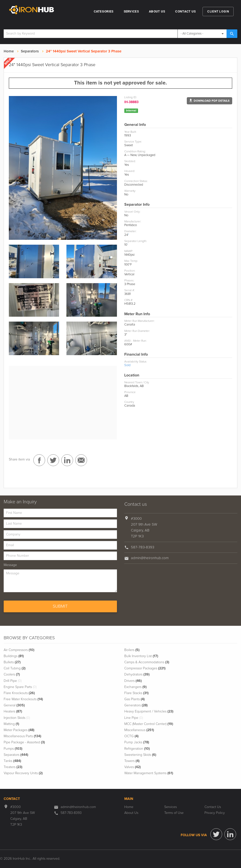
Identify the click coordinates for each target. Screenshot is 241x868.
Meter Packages (19, 730)
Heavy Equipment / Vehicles (149, 711)
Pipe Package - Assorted (24, 742)
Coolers (12, 675)
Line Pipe (134, 718)
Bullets (12, 662)
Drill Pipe (13, 681)
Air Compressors (19, 650)
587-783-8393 (143, 547)
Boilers (132, 650)
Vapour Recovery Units (23, 773)
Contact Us (185, 11)
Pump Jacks (137, 742)
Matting (11, 724)
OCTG (131, 736)
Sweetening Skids (140, 755)
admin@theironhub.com (150, 558)
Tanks (12, 761)
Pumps (13, 749)
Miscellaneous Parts (22, 736)
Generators (136, 705)
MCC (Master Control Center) (149, 724)
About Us (157, 11)
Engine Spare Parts (20, 687)
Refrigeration (137, 749)
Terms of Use (174, 813)
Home (9, 51)
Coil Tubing (15, 668)
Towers (132, 761)
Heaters (13, 711)
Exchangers (135, 687)
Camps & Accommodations (147, 662)
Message (10, 565)
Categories (104, 11)
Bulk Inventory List (141, 656)
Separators (30, 51)
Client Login (218, 12)
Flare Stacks (136, 693)
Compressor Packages (145, 668)
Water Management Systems (149, 773)
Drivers (133, 681)
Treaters (13, 767)
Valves (133, 767)
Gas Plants (134, 699)
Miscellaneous (139, 730)
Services (131, 11)
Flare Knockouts (19, 693)
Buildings (14, 656)
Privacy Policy (215, 813)
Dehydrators (137, 675)
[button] (209, 101)
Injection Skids (17, 718)
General (14, 705)
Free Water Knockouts (23, 699)
